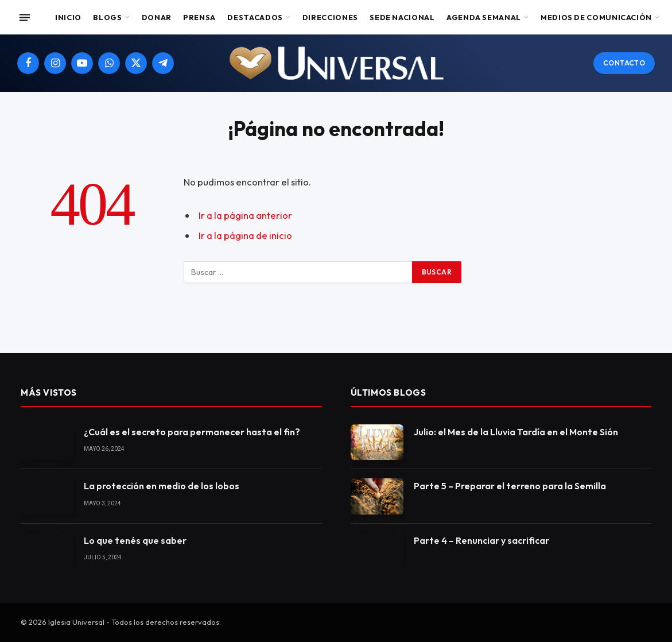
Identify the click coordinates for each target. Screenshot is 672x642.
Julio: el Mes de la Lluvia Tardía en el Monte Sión (516, 432)
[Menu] (25, 17)
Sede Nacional (402, 17)
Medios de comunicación (596, 17)
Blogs (107, 17)
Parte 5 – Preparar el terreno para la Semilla (510, 486)
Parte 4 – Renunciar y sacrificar (481, 540)
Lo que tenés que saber (135, 540)
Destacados (255, 17)
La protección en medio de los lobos (162, 486)
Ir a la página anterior (245, 215)
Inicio (68, 17)
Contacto (624, 63)
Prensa (199, 17)
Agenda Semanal (484, 17)
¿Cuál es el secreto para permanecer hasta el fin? (192, 432)
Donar (157, 17)
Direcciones (330, 17)
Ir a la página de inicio (245, 235)
